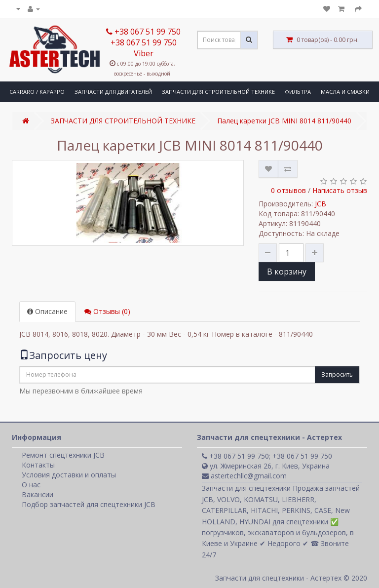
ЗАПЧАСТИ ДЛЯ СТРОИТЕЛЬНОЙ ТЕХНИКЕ (218, 92)
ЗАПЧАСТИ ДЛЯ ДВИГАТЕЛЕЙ (113, 92)
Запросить (337, 374)
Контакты (38, 465)
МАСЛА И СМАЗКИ (345, 92)
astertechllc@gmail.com (244, 476)
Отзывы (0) (107, 311)
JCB (321, 204)
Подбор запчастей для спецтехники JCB (89, 504)
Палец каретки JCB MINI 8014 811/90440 (284, 121)
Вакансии (38, 494)
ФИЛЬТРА (298, 92)
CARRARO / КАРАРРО (37, 92)
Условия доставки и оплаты (69, 475)
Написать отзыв (340, 190)
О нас (31, 485)
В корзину (287, 272)
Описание (47, 311)
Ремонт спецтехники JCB (63, 455)
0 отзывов (288, 190)
